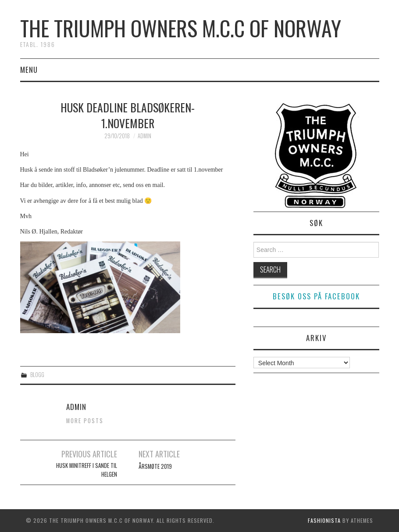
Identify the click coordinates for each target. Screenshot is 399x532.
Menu (29, 70)
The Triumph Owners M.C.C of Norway (181, 28)
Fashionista (324, 520)
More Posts (85, 421)
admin (144, 136)
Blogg (37, 375)
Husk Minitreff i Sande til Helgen (87, 470)
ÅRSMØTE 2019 (155, 466)
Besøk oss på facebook (316, 296)
